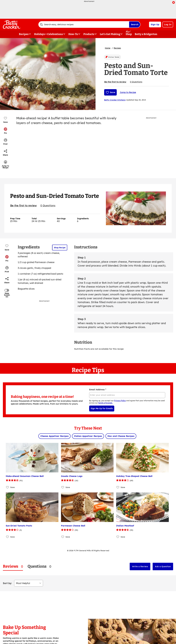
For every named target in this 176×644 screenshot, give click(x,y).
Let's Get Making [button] (110, 34)
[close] (174, 3)
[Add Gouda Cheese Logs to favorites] (63, 487)
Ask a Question (163, 566)
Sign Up (155, 24)
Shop (129, 34)
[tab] (13, 566)
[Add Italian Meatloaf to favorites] (118, 537)
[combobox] (84, 24)
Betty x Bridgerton (146, 34)
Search (135, 24)
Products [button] (89, 34)
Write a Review (140, 566)
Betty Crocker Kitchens (115, 100)
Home (108, 48)
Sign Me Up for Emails (102, 408)
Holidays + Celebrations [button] (48, 34)
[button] (5, 131)
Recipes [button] (24, 34)
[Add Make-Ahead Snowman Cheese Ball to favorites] (8, 487)
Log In (168, 24)
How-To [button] (73, 34)
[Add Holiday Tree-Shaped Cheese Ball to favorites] (118, 487)
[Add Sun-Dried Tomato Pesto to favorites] (8, 537)
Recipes (117, 48)
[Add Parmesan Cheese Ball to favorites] (63, 537)
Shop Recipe (60, 248)
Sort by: (7, 583)
